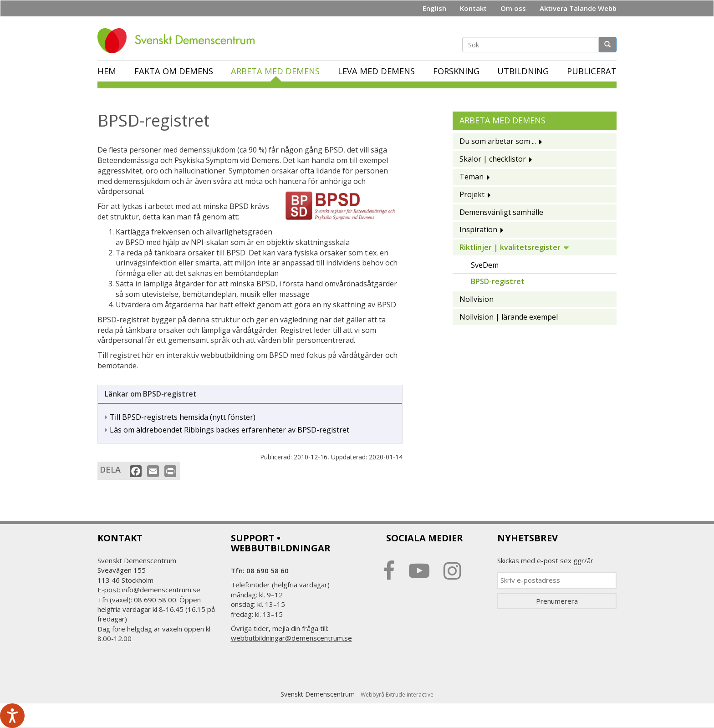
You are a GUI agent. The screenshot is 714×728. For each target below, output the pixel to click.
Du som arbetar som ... (498, 141)
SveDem (485, 265)
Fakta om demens (174, 71)
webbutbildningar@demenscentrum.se (291, 638)
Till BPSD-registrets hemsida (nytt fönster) (183, 417)
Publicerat (592, 71)
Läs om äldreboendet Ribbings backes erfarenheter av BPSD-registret (229, 430)
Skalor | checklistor (493, 159)
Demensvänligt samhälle (501, 212)
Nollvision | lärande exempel (509, 317)
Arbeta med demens (275, 71)
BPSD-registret (498, 281)
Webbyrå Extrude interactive (397, 695)
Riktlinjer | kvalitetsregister (510, 247)
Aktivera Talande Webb (578, 8)
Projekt (472, 194)
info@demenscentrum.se (161, 590)
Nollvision (477, 299)
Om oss (513, 8)
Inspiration (478, 229)
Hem (107, 71)
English (434, 8)
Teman (472, 177)
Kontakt (473, 8)
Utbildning (523, 71)
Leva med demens (376, 71)
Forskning (456, 71)
